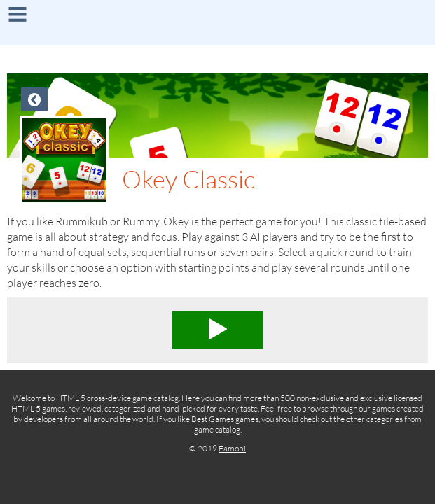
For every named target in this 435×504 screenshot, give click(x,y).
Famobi (232, 448)
